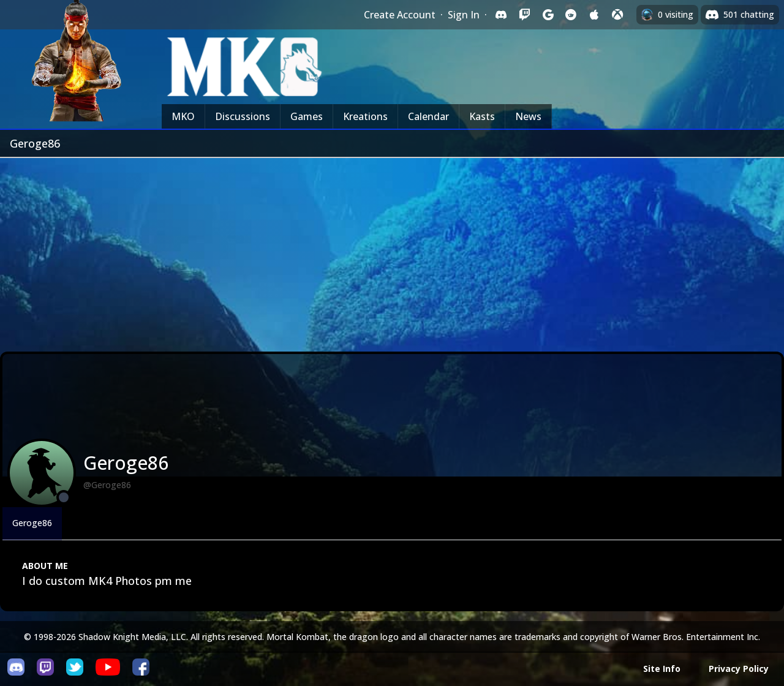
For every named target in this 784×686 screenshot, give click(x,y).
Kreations (365, 116)
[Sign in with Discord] (501, 15)
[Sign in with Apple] (594, 15)
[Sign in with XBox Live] (617, 15)
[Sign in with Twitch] (524, 15)
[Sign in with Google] (548, 15)
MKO (183, 116)
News (528, 116)
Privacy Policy (739, 669)
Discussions (243, 116)
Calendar (428, 116)
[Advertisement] (392, 250)
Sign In (464, 15)
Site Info (662, 669)
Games (307, 116)
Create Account (400, 15)
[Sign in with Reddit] (571, 15)
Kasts (482, 116)
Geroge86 (32, 523)
